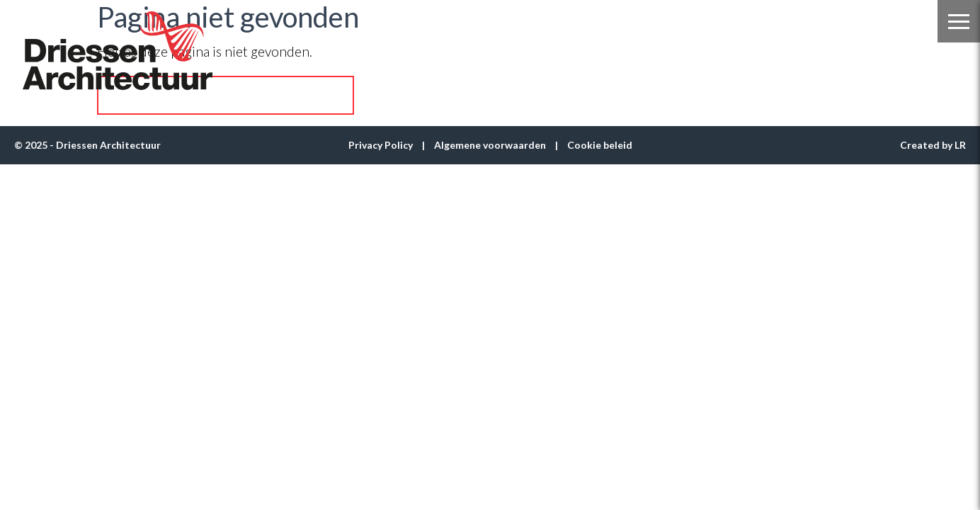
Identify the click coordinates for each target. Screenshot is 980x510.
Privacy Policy (381, 145)
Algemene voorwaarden (490, 145)
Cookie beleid (600, 145)
